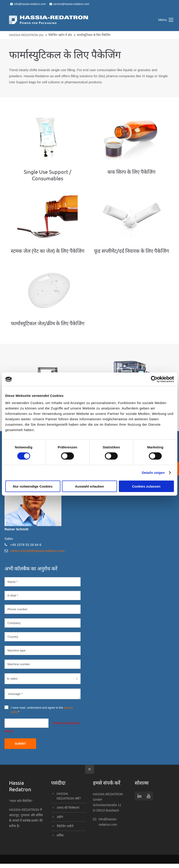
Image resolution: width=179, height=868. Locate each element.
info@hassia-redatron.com (28, 4)
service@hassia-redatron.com (69, 4)
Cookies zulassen (146, 486)
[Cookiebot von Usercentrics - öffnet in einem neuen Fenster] (154, 379)
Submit (20, 744)
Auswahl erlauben (89, 486)
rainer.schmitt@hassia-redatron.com (37, 551)
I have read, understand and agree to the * (39, 710)
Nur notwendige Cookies (33, 486)
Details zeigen (153, 473)
